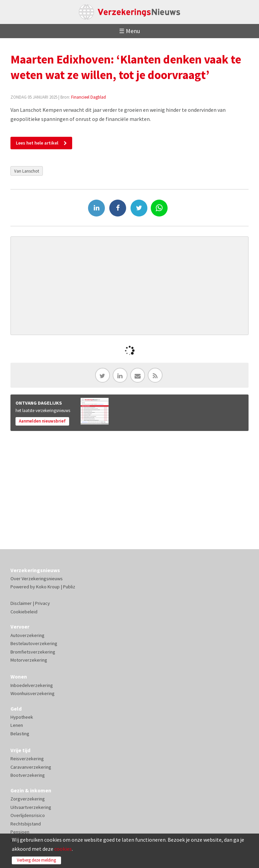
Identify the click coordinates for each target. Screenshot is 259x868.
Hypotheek (22, 717)
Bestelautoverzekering (34, 643)
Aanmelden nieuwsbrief (42, 421)
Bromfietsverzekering (33, 652)
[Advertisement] (130, 286)
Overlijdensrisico (28, 815)
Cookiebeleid (24, 612)
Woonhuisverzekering (33, 693)
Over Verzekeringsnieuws (37, 579)
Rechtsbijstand (26, 824)
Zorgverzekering (28, 799)
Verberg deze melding (36, 860)
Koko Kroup (48, 587)
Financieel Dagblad (89, 97)
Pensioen (20, 832)
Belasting (20, 734)
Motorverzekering (29, 660)
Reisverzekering (27, 759)
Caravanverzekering (31, 767)
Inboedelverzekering (32, 685)
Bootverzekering (28, 775)
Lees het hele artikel (37, 143)
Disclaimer (21, 603)
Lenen (17, 725)
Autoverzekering (27, 635)
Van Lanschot (27, 171)
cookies (63, 849)
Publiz (69, 587)
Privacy (42, 603)
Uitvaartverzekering (31, 807)
